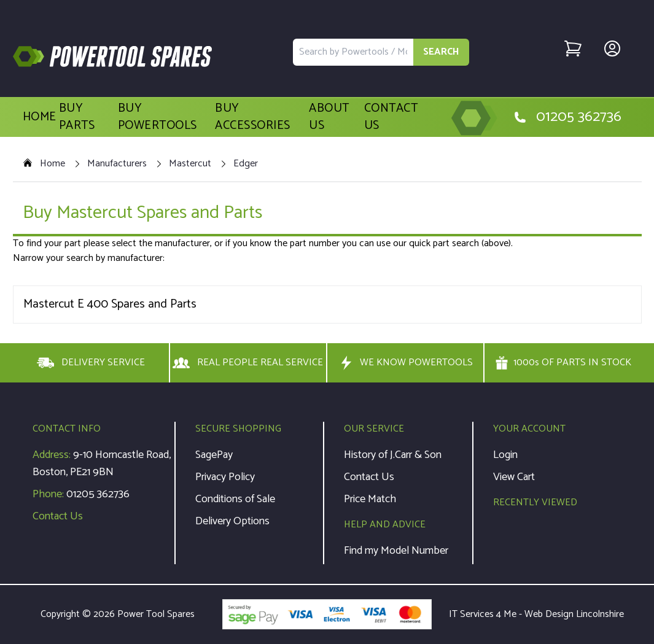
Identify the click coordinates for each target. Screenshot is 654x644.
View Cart (514, 477)
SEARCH (441, 52)
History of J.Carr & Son (393, 455)
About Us (329, 117)
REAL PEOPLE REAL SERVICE (248, 363)
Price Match (370, 499)
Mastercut (190, 164)
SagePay (214, 455)
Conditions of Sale (235, 499)
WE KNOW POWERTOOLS (405, 363)
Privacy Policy (225, 477)
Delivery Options (232, 521)
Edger (246, 164)
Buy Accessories (253, 117)
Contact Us (391, 117)
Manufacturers (117, 164)
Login (505, 455)
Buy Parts (77, 117)
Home (40, 117)
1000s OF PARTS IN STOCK (563, 363)
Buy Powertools (158, 117)
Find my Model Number (396, 551)
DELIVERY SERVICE (91, 363)
